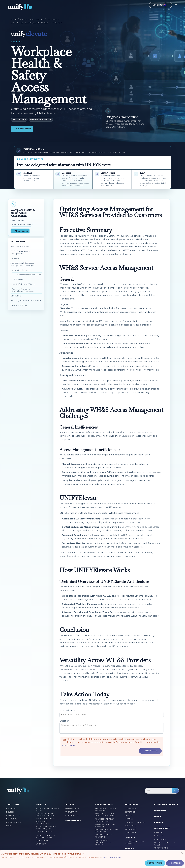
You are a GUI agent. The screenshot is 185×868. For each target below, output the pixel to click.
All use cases (22, 129)
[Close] (182, 853)
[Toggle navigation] (176, 5)
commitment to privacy (112, 857)
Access (24, 19)
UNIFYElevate (37, 19)
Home (14, 19)
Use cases (52, 19)
